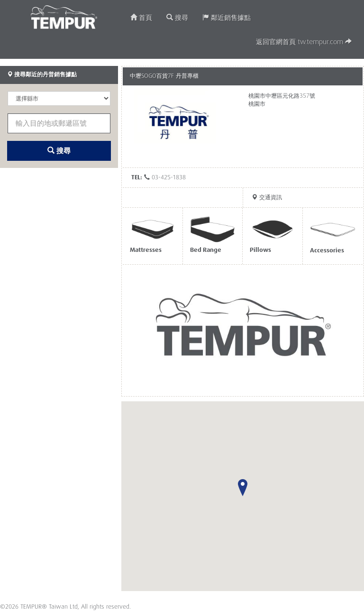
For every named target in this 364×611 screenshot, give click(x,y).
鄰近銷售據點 (227, 18)
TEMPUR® (64, 17)
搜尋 (177, 18)
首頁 (141, 18)
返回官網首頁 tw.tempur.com (304, 42)
